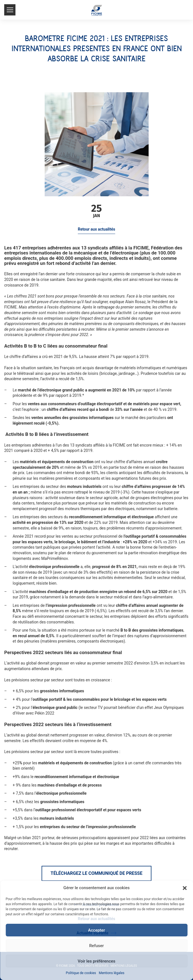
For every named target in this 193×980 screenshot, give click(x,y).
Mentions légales (112, 973)
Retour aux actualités (97, 229)
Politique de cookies (81, 973)
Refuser (96, 946)
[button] (185, 888)
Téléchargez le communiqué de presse (97, 873)
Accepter (96, 930)
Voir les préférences (97, 961)
